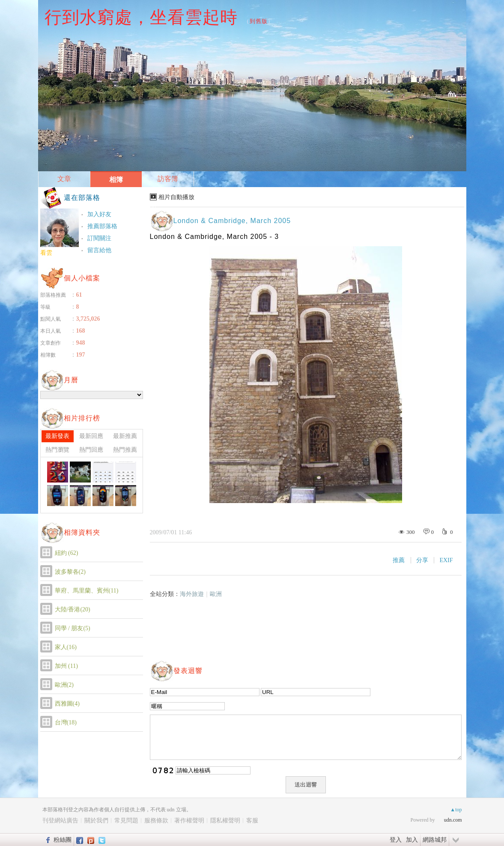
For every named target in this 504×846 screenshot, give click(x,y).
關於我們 (96, 821)
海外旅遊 (192, 594)
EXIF (446, 560)
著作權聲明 (189, 821)
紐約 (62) (67, 553)
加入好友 (99, 214)
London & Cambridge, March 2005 (232, 221)
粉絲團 (63, 840)
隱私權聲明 (225, 821)
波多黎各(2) (70, 572)
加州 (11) (66, 666)
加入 (412, 840)
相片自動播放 (176, 197)
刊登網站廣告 (60, 821)
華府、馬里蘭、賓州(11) (87, 591)
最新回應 (91, 436)
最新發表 (57, 436)
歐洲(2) (64, 685)
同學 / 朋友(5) (73, 628)
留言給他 (99, 250)
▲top (456, 810)
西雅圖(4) (67, 704)
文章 (64, 179)
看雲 (46, 253)
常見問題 (126, 821)
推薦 (399, 560)
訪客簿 (168, 179)
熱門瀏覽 (57, 450)
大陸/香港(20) (73, 609)
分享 (422, 560)
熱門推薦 (125, 450)
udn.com (453, 820)
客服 (252, 821)
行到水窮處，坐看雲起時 (141, 17)
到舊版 (259, 21)
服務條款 (156, 821)
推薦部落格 (102, 226)
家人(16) (66, 647)
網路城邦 (435, 840)
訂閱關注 (99, 238)
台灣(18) (66, 722)
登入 (396, 840)
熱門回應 (91, 450)
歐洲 (216, 594)
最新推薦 (125, 436)
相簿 (116, 180)
